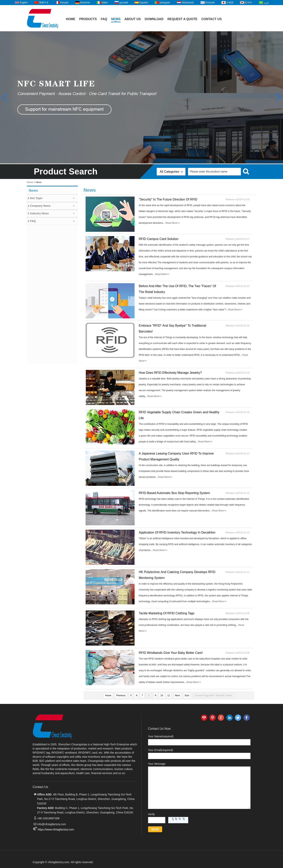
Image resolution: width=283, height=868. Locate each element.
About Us (133, 19)
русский (124, 3)
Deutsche (85, 3)
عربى (266, 3)
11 (169, 695)
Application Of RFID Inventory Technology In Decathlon (177, 532)
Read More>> (173, 223)
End (187, 695)
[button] (278, 98)
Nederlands (188, 3)
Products (88, 19)
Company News (40, 206)
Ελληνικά (210, 3)
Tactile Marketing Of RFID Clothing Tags (167, 613)
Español (144, 3)
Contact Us (212, 19)
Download (154, 19)
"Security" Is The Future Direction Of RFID (168, 199)
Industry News (40, 213)
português (165, 3)
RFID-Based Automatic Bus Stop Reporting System (175, 493)
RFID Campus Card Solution (159, 239)
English (24, 3)
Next (177, 695)
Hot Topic (36, 198)
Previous (121, 695)
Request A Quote (183, 19)
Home (71, 19)
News (116, 19)
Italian (105, 3)
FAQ (104, 19)
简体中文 (44, 3)
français (64, 3)
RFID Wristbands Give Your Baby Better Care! (171, 653)
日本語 (230, 3)
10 (162, 695)
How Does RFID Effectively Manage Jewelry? (170, 373)
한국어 (249, 3)
